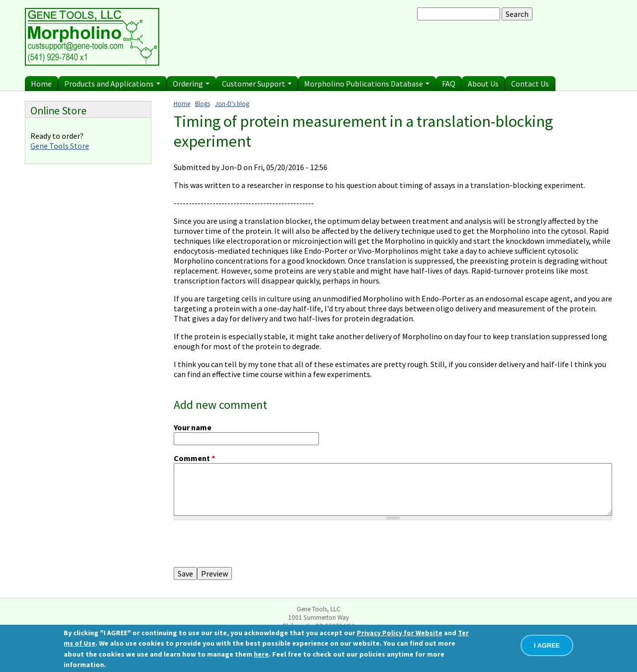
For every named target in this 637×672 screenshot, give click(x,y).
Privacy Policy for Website (400, 633)
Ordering (191, 84)
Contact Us (530, 84)
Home (41, 84)
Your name (193, 427)
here (261, 654)
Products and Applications (112, 84)
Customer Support (257, 84)
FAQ (449, 84)
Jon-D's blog (232, 103)
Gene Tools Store (60, 146)
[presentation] (249, 548)
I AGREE (547, 645)
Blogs (203, 103)
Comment (194, 458)
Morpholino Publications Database (367, 84)
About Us (483, 84)
